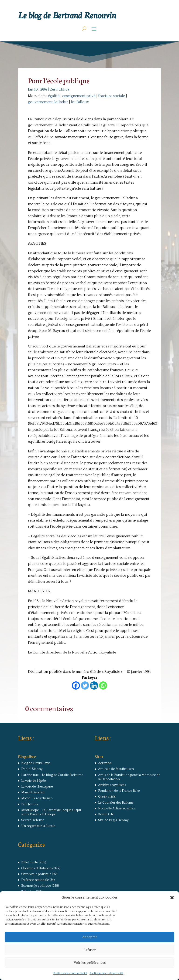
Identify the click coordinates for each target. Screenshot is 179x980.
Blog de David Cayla (36, 763)
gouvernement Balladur (48, 102)
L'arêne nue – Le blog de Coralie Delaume (52, 775)
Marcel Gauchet (33, 792)
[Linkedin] (94, 685)
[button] (172, 898)
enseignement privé (79, 96)
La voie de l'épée (34, 781)
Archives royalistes (112, 785)
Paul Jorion (29, 804)
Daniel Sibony (32, 769)
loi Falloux (80, 102)
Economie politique (36, 886)
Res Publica (59, 89)
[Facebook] (76, 685)
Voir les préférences (90, 963)
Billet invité (30, 862)
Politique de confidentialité (70, 973)
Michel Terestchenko (37, 798)
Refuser (89, 950)
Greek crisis (107, 797)
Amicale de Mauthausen (116, 769)
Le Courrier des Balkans (116, 803)
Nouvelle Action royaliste (117, 808)
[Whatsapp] (103, 685)
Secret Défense (33, 820)
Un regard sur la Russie (38, 826)
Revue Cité (106, 814)
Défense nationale (35, 880)
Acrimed (105, 763)
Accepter (90, 937)
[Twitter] (85, 685)
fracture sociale (112, 96)
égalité (54, 96)
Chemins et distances (37, 868)
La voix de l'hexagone (37, 787)
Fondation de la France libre (119, 791)
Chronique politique (36, 874)
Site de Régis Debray (113, 820)
